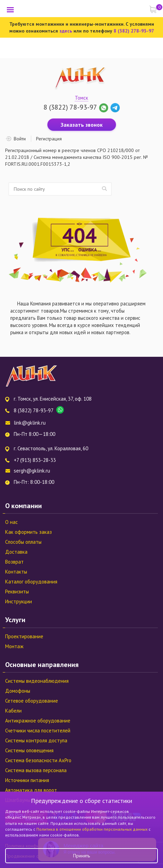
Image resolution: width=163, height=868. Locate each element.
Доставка (16, 552)
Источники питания (27, 780)
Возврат (14, 562)
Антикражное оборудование (38, 721)
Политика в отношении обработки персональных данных (92, 829)
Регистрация (49, 139)
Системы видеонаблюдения (37, 681)
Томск (81, 98)
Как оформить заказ (28, 532)
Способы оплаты (23, 542)
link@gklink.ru (30, 423)
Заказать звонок (82, 125)
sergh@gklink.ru (32, 471)
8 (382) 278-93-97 (134, 31)
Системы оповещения (29, 750)
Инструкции (19, 601)
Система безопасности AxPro (38, 760)
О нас (11, 522)
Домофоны (18, 691)
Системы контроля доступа (36, 740)
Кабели (13, 711)
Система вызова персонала (36, 770)
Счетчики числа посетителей (38, 731)
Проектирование (24, 636)
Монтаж (14, 646)
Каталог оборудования (31, 582)
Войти (20, 139)
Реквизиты (17, 592)
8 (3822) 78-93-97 (70, 107)
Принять (81, 856)
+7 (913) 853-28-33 (35, 460)
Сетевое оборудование (32, 701)
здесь (66, 31)
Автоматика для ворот (31, 790)
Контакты (16, 572)
